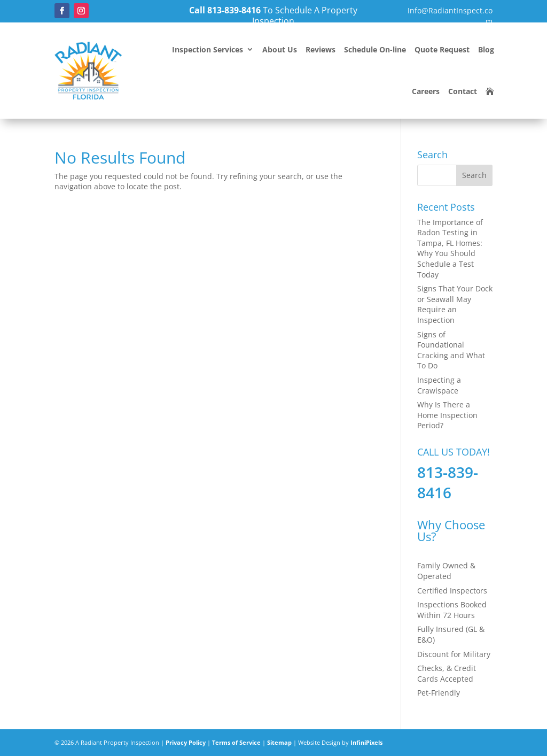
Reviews (321, 49)
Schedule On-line (375, 49)
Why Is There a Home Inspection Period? (447, 415)
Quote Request (442, 49)
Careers (426, 91)
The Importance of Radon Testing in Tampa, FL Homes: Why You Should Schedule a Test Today (450, 248)
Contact (463, 91)
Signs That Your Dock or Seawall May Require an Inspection (455, 304)
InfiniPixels (366, 742)
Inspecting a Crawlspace (439, 385)
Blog (486, 49)
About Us (280, 49)
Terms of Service (236, 742)
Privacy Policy (186, 742)
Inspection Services (208, 49)
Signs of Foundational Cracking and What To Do (451, 350)
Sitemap (279, 742)
